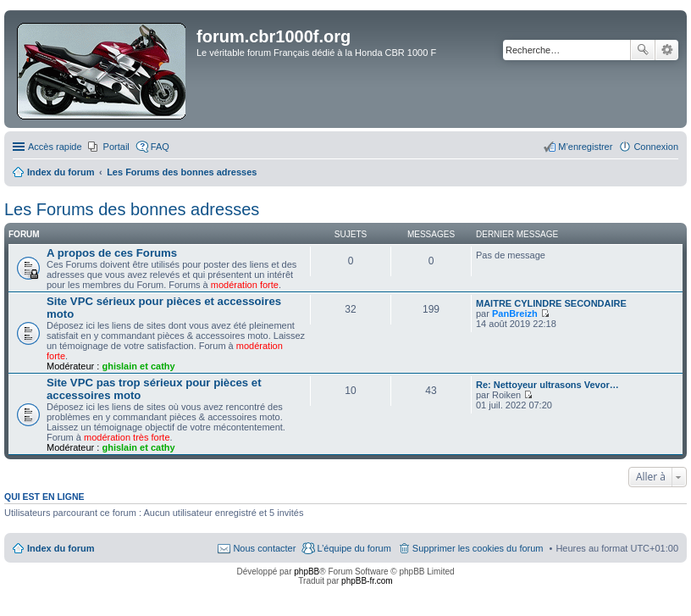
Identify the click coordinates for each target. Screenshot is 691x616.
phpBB (307, 572)
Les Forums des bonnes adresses (132, 209)
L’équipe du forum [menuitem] (354, 548)
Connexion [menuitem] (656, 147)
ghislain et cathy (138, 366)
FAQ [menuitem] (160, 147)
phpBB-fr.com (367, 581)
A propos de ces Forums (112, 253)
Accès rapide (55, 147)
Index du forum (61, 548)
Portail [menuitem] (116, 147)
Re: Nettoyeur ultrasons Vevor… (547, 385)
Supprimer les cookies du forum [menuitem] (478, 548)
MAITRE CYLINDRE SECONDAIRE (551, 303)
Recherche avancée (667, 50)
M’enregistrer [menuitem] (585, 147)
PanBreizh (515, 314)
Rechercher (643, 50)
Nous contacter (264, 548)
